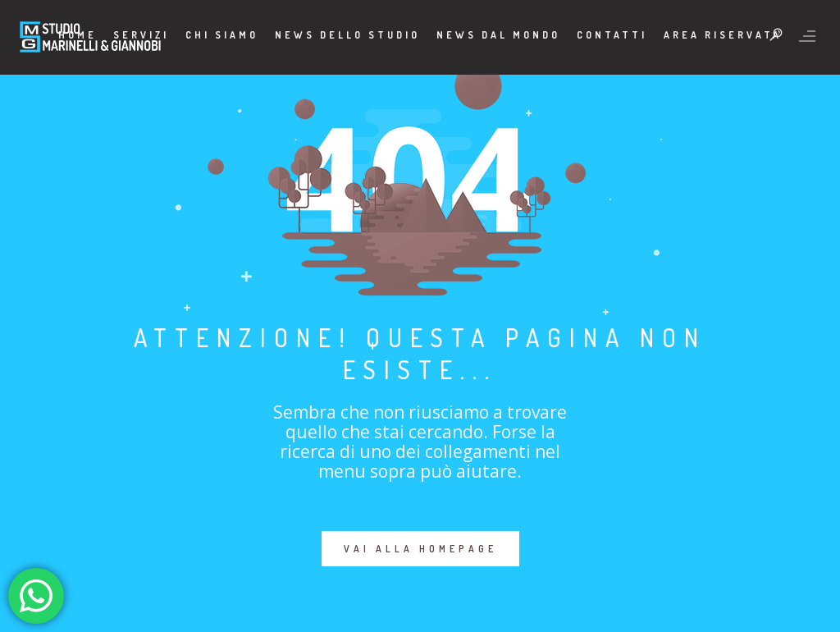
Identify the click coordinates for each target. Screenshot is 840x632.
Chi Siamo (222, 35)
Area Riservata (723, 35)
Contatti (612, 35)
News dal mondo (498, 35)
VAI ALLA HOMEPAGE (420, 549)
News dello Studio (347, 35)
